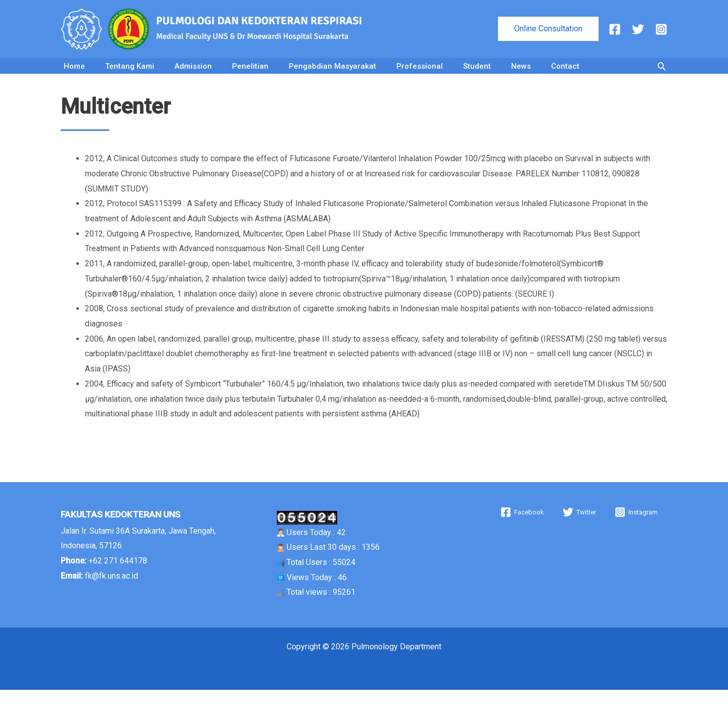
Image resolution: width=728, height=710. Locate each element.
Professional (420, 76)
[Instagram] (661, 29)
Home (74, 76)
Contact (565, 76)
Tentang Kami (130, 76)
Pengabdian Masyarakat (332, 76)
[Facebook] (615, 29)
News (521, 76)
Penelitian (250, 76)
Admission (193, 76)
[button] (548, 29)
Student (477, 76)
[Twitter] (638, 29)
